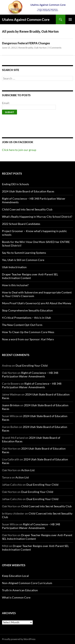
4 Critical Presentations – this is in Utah (26, 318)
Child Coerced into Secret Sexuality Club (27, 209)
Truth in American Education (20, 590)
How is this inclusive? (15, 285)
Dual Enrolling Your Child (32, 365)
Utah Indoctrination (14, 267)
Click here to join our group (19, 150)
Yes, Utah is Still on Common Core (23, 260)
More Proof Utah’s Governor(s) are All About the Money (37, 303)
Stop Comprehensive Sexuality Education (27, 310)
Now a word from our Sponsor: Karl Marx (28, 339)
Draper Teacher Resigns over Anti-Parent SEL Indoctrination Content (30, 276)
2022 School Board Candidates (21, 224)
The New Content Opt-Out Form (22, 325)
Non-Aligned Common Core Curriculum (27, 583)
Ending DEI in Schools (15, 184)
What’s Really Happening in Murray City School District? (37, 217)
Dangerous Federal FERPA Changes (26, 43)
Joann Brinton (11, 405)
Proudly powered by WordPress (19, 639)
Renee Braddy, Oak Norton (32, 48)
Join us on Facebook (18, 142)
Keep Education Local (15, 576)
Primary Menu (70, 19)
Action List (28, 470)
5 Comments (55, 48)
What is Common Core (16, 597)
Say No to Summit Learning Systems (24, 253)
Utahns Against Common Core (26, 19)
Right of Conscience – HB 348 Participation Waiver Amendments (30, 375)
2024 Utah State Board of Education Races (28, 191)
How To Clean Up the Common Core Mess (28, 332)
